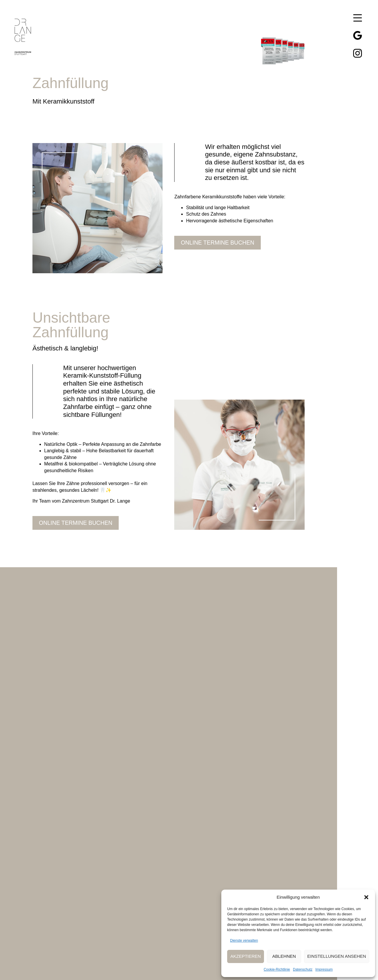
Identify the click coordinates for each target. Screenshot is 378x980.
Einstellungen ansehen (337, 956)
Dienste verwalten (244, 941)
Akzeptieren (246, 956)
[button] (366, 897)
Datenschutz (303, 969)
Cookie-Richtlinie (277, 969)
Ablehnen (284, 956)
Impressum (324, 969)
